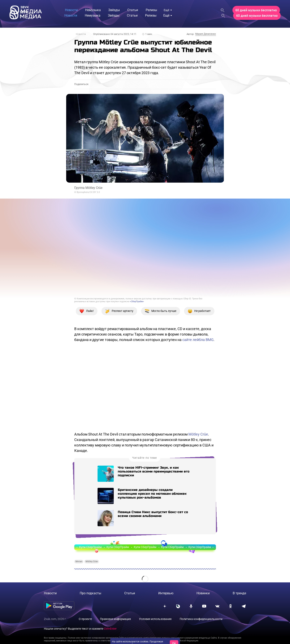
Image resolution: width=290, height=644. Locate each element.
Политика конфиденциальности (201, 619)
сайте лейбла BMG (198, 340)
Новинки (203, 593)
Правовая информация (115, 619)
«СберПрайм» (137, 301)
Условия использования (155, 619)
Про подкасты (90, 593)
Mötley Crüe (198, 434)
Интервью (166, 593)
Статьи (130, 593)
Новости (81, 34)
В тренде (239, 593)
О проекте (85, 619)
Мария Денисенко (206, 34)
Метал (79, 561)
